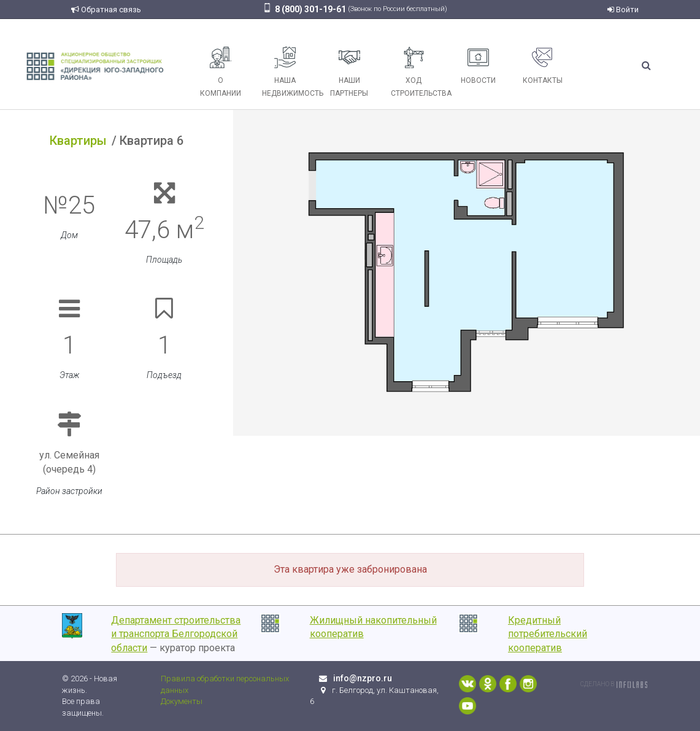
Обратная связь (106, 10)
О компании (221, 72)
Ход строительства (418, 72)
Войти (623, 10)
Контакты (543, 66)
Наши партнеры (349, 72)
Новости (478, 66)
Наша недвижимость (290, 72)
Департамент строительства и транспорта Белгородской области (176, 634)
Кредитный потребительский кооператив (548, 634)
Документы (182, 701)
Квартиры (78, 141)
